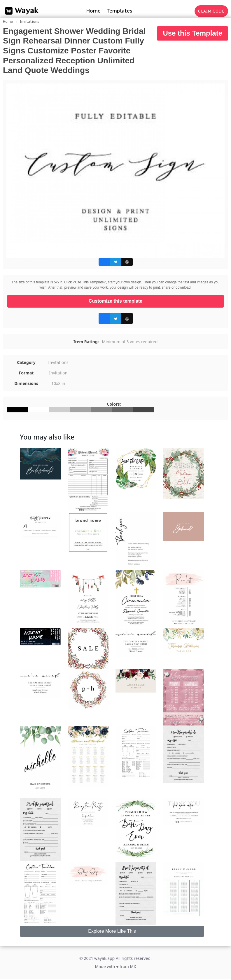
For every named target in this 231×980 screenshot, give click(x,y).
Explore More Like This (112, 931)
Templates (119, 11)
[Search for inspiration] (189, 11)
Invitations (29, 21)
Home (93, 11)
